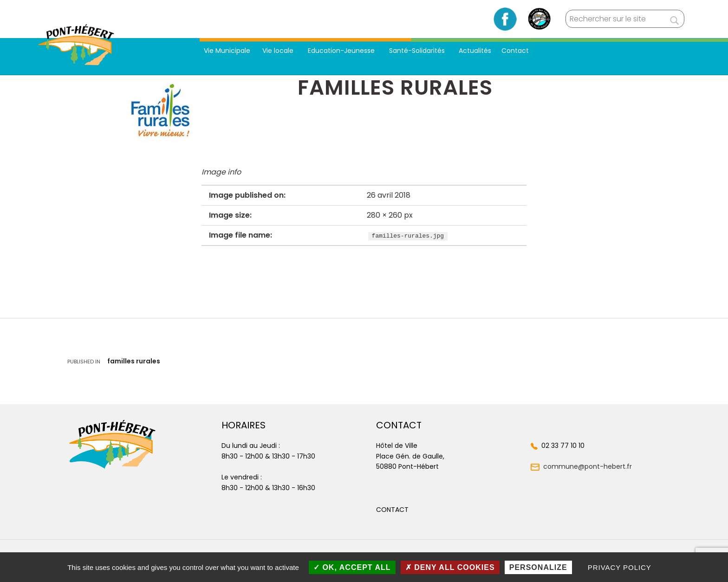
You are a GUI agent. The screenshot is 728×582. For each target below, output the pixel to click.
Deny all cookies (450, 567)
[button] (392, 510)
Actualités (475, 51)
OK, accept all (352, 567)
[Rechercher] (675, 19)
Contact (515, 51)
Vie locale (279, 51)
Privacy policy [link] (620, 567)
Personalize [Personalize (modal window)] (538, 567)
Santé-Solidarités (418, 51)
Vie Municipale (227, 51)
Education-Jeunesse (342, 51)
